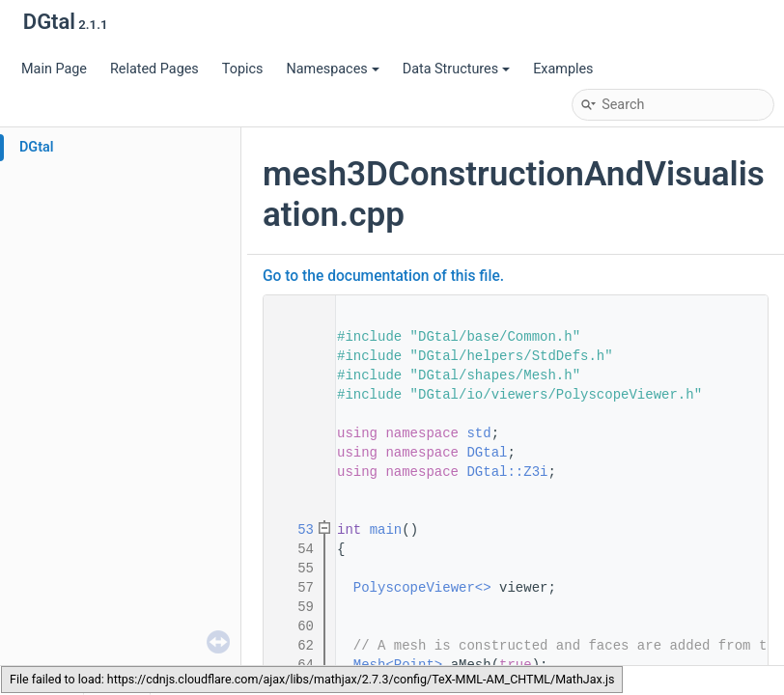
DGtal (37, 147)
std (478, 433)
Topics (243, 69)
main (386, 530)
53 (294, 530)
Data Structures (456, 69)
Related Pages (154, 69)
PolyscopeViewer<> (422, 588)
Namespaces (332, 69)
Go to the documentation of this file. (383, 276)
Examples (563, 69)
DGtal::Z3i (507, 472)
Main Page (54, 69)
